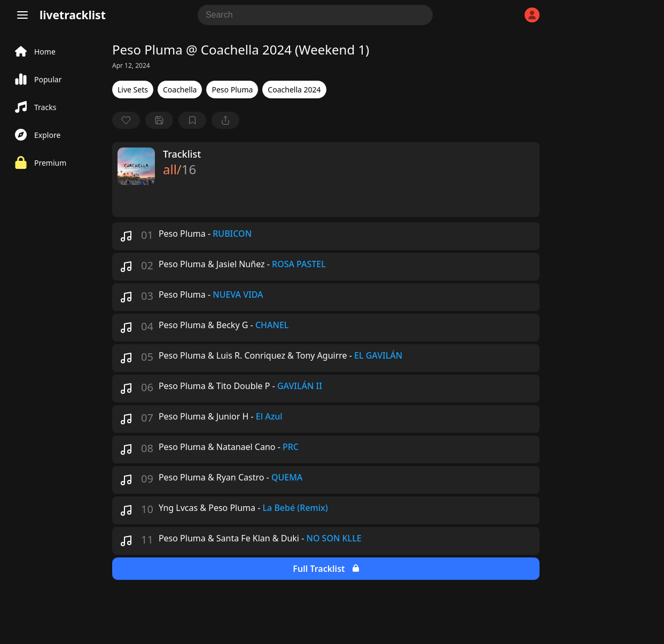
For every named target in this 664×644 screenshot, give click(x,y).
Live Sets (133, 90)
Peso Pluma (232, 90)
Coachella (180, 90)
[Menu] (22, 15)
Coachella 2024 (294, 90)
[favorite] (126, 120)
